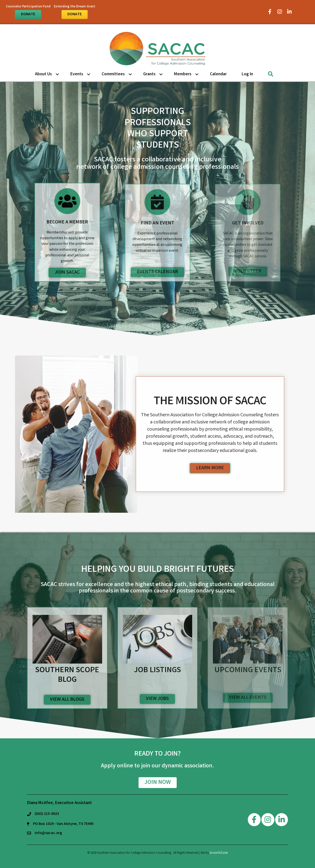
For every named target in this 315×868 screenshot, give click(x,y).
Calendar (218, 74)
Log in (247, 74)
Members (183, 74)
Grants (149, 74)
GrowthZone (219, 853)
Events (77, 74)
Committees (113, 74)
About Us (43, 74)
